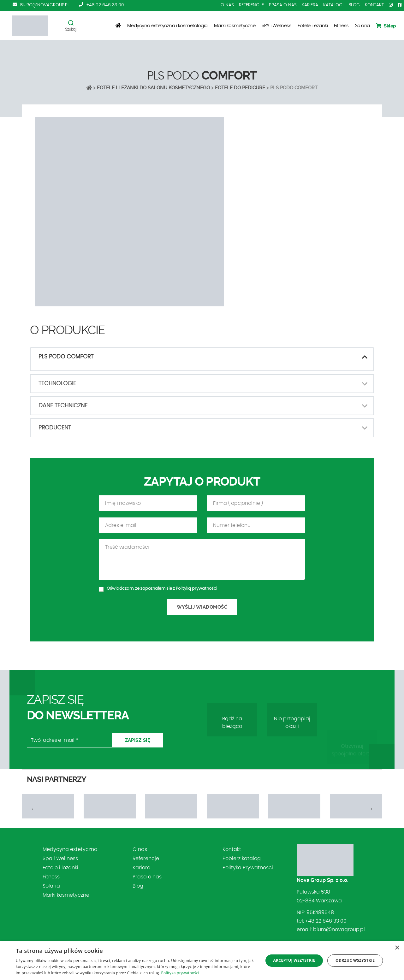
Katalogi (333, 5)
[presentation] (32, 809)
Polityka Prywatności (248, 868)
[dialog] (202, 961)
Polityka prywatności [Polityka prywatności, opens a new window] (180, 973)
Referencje (251, 5)
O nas (227, 5)
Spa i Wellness (60, 859)
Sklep (386, 26)
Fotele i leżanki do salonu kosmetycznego (153, 88)
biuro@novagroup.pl (45, 5)
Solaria (362, 26)
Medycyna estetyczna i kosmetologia (167, 26)
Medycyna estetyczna (70, 849)
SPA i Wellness (276, 26)
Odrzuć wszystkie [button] (355, 960)
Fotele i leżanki (313, 26)
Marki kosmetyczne (235, 26)
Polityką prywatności (196, 615)
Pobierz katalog (242, 859)
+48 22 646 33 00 (105, 5)
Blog (354, 5)
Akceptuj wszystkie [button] (294, 960)
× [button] (397, 948)
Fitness (341, 26)
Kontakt (374, 5)
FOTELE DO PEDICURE (240, 88)
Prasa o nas (283, 5)
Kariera (310, 5)
